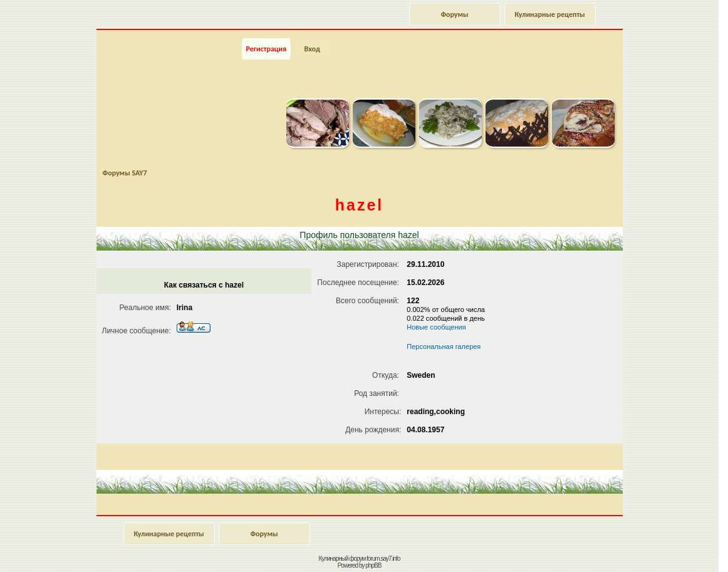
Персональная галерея (444, 346)
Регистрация (267, 49)
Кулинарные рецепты (549, 14)
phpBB (373, 565)
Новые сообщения (436, 327)
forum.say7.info (383, 559)
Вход (312, 49)
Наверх (674, 549)
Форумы (454, 14)
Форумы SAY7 (125, 173)
